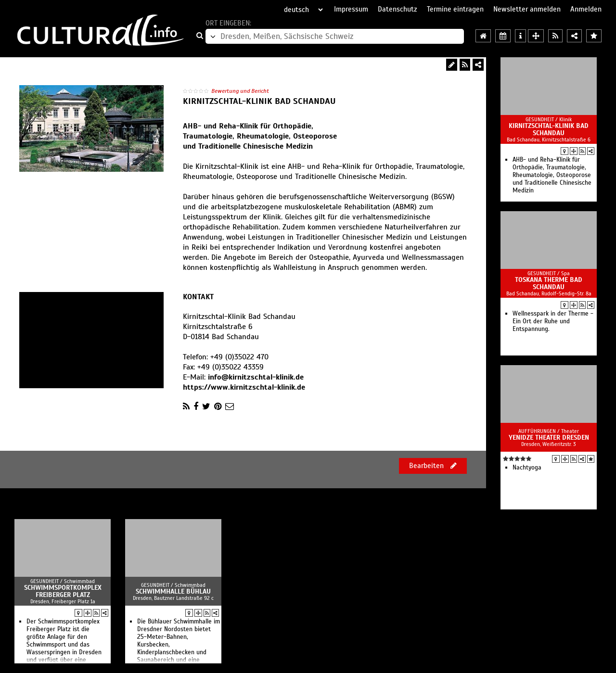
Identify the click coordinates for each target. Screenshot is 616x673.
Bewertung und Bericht (240, 91)
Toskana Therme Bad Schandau (549, 283)
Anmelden (586, 9)
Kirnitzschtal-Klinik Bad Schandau (549, 129)
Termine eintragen (455, 9)
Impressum (351, 9)
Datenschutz (398, 9)
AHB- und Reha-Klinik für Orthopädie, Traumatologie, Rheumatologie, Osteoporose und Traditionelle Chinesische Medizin (552, 175)
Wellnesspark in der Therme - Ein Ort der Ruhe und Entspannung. (553, 321)
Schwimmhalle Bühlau (173, 591)
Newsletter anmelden (527, 9)
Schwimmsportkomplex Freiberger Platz (63, 591)
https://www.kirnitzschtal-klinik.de (244, 387)
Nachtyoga (527, 468)
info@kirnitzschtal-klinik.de (256, 377)
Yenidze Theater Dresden (549, 438)
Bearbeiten (433, 466)
